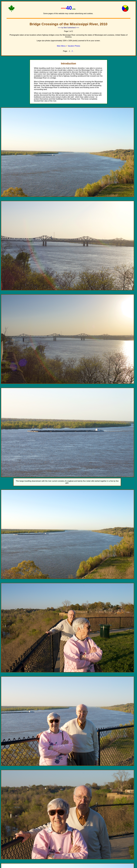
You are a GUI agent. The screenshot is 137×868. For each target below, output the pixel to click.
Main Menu (61, 46)
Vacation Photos (74, 46)
